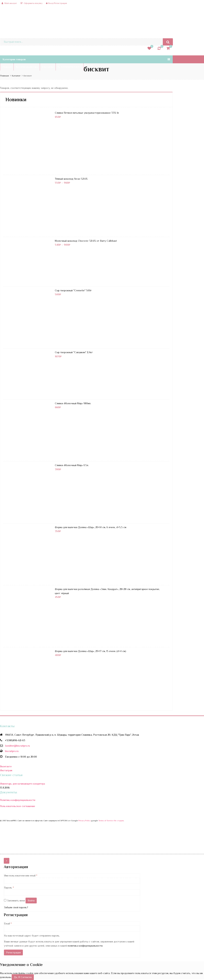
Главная (7, 67)
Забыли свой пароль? (16, 907)
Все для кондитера (27, 67)
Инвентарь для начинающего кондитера (22, 784)
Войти (31, 901)
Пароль (9, 888)
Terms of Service (106, 821)
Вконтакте (6, 766)
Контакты (48, 67)
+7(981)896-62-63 (70, 67)
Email (8, 924)
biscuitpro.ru (12, 751)
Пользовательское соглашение (18, 806)
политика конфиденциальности (85, 946)
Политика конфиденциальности (18, 800)
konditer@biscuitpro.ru (18, 746)
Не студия (119, 821)
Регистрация (13, 952)
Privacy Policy (85, 821)
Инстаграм (6, 770)
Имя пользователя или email (21, 876)
